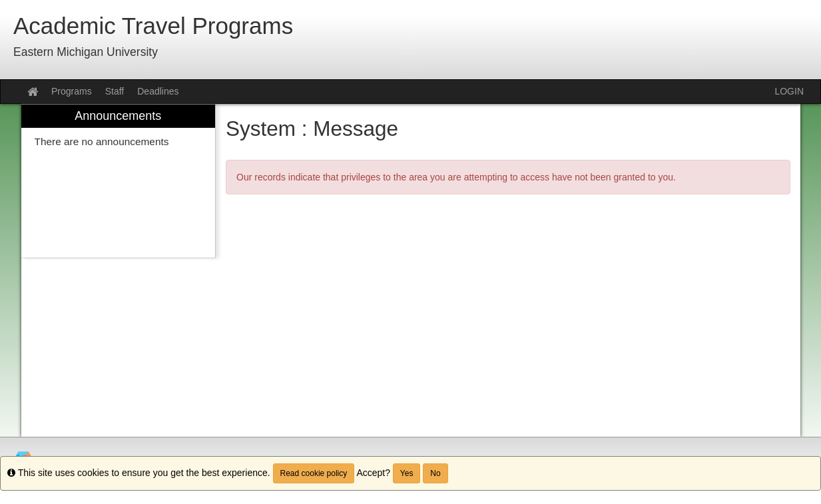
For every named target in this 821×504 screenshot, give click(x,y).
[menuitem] (119, 181)
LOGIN (789, 91)
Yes (407, 473)
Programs (72, 91)
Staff (115, 91)
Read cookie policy (314, 473)
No (435, 473)
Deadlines (158, 91)
